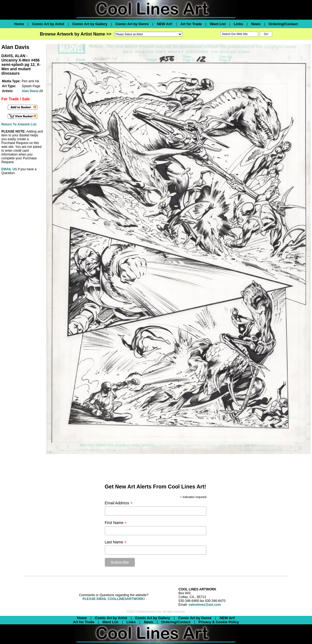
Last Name (116, 542)
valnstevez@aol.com (205, 605)
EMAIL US (9, 169)
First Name (116, 523)
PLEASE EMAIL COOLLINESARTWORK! (114, 599)
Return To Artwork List (19, 124)
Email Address (119, 503)
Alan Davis (30, 91)
